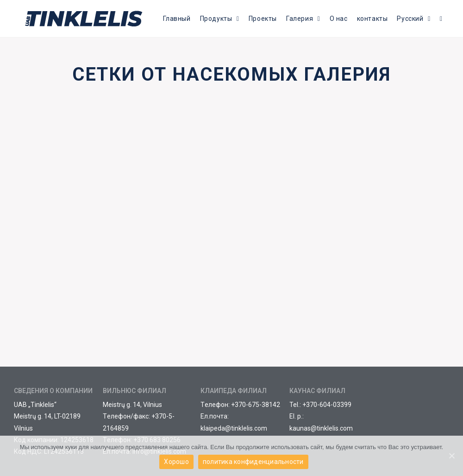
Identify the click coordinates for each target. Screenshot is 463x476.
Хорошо (176, 462)
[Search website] (441, 19)
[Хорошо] (451, 456)
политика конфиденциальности (253, 462)
